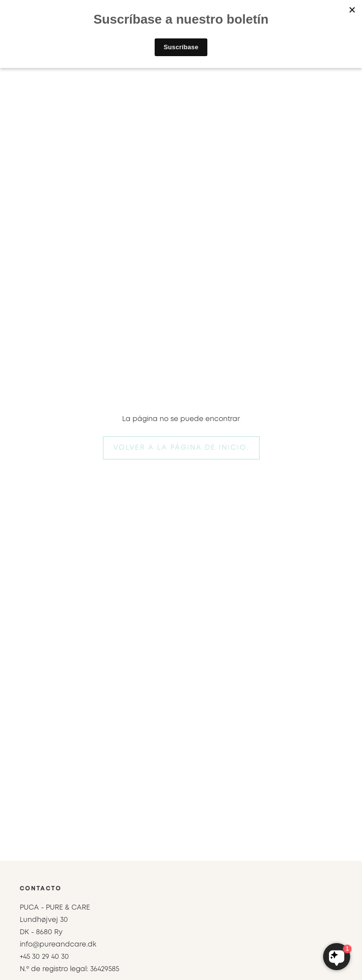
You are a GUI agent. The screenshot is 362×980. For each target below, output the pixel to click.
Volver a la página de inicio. (181, 448)
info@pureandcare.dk (58, 945)
